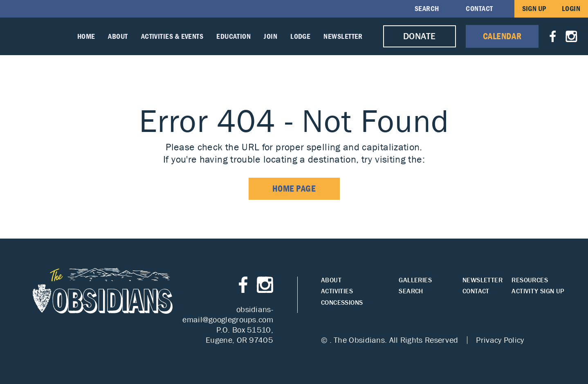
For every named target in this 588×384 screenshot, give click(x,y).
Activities (337, 291)
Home (86, 36)
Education (233, 36)
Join (270, 36)
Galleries (415, 280)
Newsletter (343, 36)
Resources (530, 280)
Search (427, 9)
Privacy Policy (500, 340)
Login (571, 9)
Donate (420, 36)
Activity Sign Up (538, 291)
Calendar (502, 36)
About (118, 36)
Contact (479, 9)
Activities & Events (172, 36)
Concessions (342, 303)
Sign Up (534, 9)
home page (294, 189)
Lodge (300, 36)
